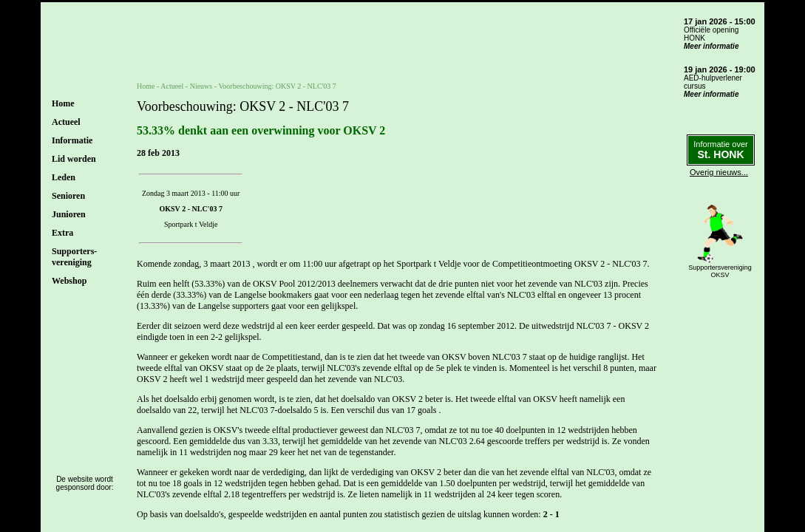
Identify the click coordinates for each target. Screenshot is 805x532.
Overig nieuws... (719, 172)
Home (63, 103)
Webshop (69, 281)
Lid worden (74, 159)
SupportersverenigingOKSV (720, 271)
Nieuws (201, 86)
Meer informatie (711, 46)
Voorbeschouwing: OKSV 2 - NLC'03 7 (277, 86)
